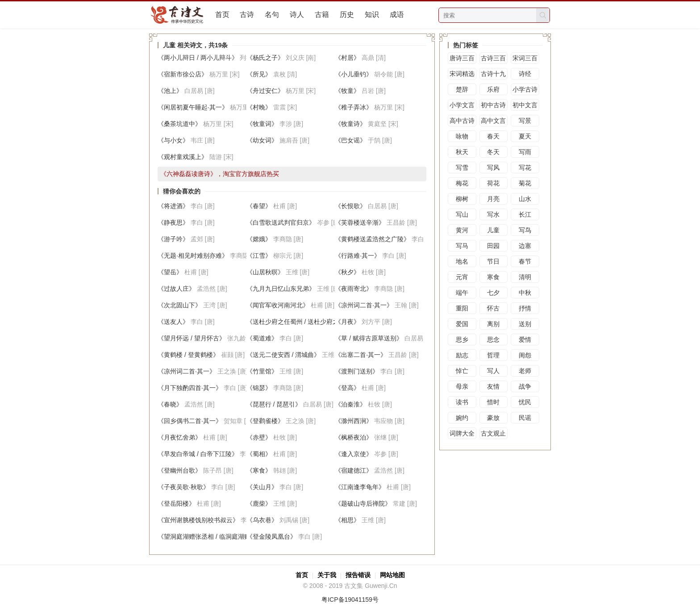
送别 (525, 324)
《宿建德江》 (354, 470)
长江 (525, 214)
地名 (462, 261)
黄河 (462, 230)
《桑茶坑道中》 (179, 124)
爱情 (525, 340)
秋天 (462, 152)
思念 (493, 340)
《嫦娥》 (259, 239)
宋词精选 (462, 74)
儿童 (493, 230)
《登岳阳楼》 (176, 503)
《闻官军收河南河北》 (278, 305)
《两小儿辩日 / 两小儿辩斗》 (198, 58)
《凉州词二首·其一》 (364, 305)
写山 (462, 214)
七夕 (493, 293)
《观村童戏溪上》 (183, 157)
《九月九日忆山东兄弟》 (281, 289)
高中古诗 (462, 121)
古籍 (322, 15)
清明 (525, 277)
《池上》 (170, 91)
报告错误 (358, 575)
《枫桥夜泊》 (354, 437)
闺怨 (525, 355)
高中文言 (493, 121)
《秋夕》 (347, 272)
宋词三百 (525, 58)
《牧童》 (347, 91)
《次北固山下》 (179, 305)
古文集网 (181, 15)
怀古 (493, 308)
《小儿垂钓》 (354, 74)
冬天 (493, 152)
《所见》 (259, 74)
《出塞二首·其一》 (361, 355)
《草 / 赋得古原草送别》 (369, 338)
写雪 (462, 168)
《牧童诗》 (350, 124)
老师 (525, 371)
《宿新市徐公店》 (183, 74)
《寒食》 (259, 470)
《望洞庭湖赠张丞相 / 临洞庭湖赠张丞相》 (217, 537)
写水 (493, 214)
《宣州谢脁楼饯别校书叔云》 (198, 520)
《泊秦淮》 (350, 404)
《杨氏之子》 (265, 58)
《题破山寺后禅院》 (363, 503)
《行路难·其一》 (358, 256)
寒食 (493, 277)
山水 (525, 199)
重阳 (462, 308)
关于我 (327, 575)
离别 (493, 324)
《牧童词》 (262, 124)
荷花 (493, 183)
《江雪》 (259, 256)
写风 (493, 168)
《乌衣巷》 (262, 520)
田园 (493, 246)
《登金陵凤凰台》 (271, 537)
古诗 (247, 15)
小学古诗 (525, 89)
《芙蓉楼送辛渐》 (360, 222)
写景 (525, 121)
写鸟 (525, 230)
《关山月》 (262, 487)
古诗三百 (493, 58)
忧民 (525, 402)
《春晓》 (170, 404)
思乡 (462, 340)
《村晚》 (259, 107)
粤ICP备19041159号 (350, 600)
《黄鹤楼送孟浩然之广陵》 (372, 239)
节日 (493, 261)
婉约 (462, 418)
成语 (397, 15)
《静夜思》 (173, 222)
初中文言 (525, 105)
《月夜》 (347, 322)
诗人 (297, 15)
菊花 (525, 183)
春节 (525, 261)
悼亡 (462, 371)
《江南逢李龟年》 (360, 487)
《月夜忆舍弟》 (179, 437)
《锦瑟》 (259, 388)
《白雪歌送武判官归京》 (281, 222)
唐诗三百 (462, 58)
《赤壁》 (259, 437)
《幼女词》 (262, 140)
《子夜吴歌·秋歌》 (183, 487)
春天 (493, 136)
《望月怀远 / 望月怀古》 (192, 338)
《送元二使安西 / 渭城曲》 (283, 355)
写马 (462, 246)
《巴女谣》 (350, 140)
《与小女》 (173, 140)
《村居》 (347, 58)
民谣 (525, 418)
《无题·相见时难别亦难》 (193, 256)
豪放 (493, 418)
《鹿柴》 (259, 503)
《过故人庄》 (176, 289)
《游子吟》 (173, 239)
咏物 (462, 136)
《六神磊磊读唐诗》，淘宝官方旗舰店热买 (220, 174)
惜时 (493, 402)
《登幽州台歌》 (179, 470)
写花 (525, 168)
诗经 (525, 74)
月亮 (493, 199)
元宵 (462, 277)
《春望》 (259, 206)
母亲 (462, 386)
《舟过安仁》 (265, 91)
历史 (347, 15)
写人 (493, 371)
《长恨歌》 (350, 206)
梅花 (462, 183)
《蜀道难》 (262, 338)
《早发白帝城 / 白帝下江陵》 (198, 454)
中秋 (525, 293)
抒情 (525, 308)
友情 (493, 386)
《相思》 (347, 520)
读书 (462, 402)
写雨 (525, 152)
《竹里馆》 (262, 371)
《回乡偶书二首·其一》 (190, 421)
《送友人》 (173, 322)
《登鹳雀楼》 (265, 421)
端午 (462, 293)
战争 (525, 386)
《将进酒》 (173, 206)
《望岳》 (170, 272)
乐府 (493, 89)
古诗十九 (493, 74)
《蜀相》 (259, 454)
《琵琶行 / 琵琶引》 (274, 404)
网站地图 (392, 575)
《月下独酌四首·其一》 (190, 388)
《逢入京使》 (354, 454)
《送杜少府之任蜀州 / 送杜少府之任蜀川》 (305, 322)
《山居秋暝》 (265, 272)
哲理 (493, 355)
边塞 (525, 246)
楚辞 (462, 89)
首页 (222, 15)
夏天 (525, 136)
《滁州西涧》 (354, 421)
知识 (372, 15)
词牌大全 (462, 433)
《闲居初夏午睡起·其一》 (193, 107)
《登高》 (347, 388)
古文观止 (493, 433)
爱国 (462, 324)
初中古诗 (493, 105)
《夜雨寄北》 (354, 289)
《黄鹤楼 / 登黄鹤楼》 (188, 355)
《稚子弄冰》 (354, 107)
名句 (272, 15)
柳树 (462, 199)
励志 (462, 355)
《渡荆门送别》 (357, 371)
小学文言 (462, 105)
